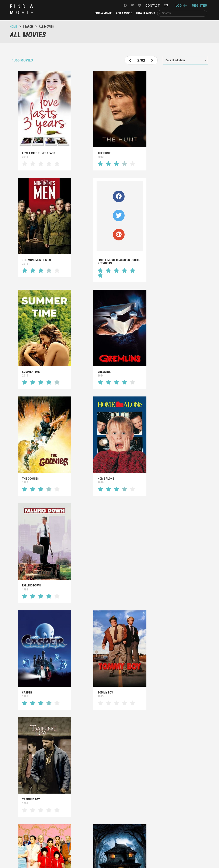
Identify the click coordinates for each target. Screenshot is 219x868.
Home (13, 27)
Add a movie (124, 13)
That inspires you (34, 784)
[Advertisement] (109, 724)
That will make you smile (108, 784)
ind (23, 9)
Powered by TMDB (108, 852)
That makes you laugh (105, 795)
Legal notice (81, 852)
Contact (152, 6)
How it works (146, 13)
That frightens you (104, 805)
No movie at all (169, 805)
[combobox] (185, 60)
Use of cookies (138, 852)
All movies (166, 795)
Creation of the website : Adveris (134, 858)
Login (181, 6)
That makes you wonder (38, 795)
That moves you (170, 784)
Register (199, 6)
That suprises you (34, 805)
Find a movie (103, 13)
